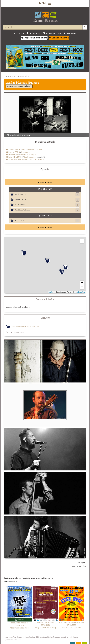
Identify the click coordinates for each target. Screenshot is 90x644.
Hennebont (25, 199)
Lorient (23, 194)
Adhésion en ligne (52, 33)
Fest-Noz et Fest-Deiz (20, 327)
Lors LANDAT (14, 154)
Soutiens (32, 637)
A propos (9, 637)
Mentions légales (46, 637)
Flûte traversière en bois (32, 150)
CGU (38, 637)
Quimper (24, 205)
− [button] (82, 287)
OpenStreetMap (80, 292)
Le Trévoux (25, 210)
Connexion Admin (59, 38)
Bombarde (26, 152)
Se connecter (33, 33)
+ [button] (82, 283)
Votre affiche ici (10, 582)
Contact (25, 637)
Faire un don (70, 33)
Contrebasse (29, 157)
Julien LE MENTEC (15, 157)
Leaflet (51, 292)
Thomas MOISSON (16, 159)
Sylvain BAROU (15, 150)
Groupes (35, 327)
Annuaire (25, 76)
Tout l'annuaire (15, 332)
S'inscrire (19, 33)
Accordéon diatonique (34, 159)
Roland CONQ (14, 152)
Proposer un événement (63, 637)
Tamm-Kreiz (10, 76)
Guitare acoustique (28, 154)
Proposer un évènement (34, 38)
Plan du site (17, 637)
